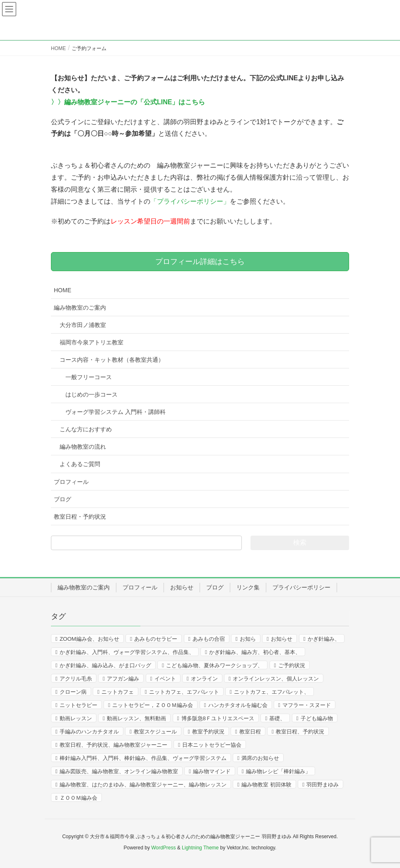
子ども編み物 (317, 718)
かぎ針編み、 (324, 639)
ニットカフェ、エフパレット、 (272, 692)
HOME (63, 290)
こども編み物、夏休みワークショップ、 (214, 665)
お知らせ (182, 587)
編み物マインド (212, 771)
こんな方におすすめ (86, 429)
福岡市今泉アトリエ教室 (92, 342)
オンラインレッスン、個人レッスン (276, 679)
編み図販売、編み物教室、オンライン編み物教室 (119, 771)
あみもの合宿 (209, 639)
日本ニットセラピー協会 (212, 745)
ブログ (63, 499)
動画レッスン (76, 718)
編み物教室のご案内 (80, 308)
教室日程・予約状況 (80, 517)
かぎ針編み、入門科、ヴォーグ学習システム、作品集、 (127, 652)
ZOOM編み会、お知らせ (89, 639)
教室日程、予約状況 (300, 732)
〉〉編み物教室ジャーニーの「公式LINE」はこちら (128, 102)
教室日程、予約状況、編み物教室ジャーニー (113, 745)
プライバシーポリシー (301, 587)
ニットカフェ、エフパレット (184, 692)
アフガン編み (123, 679)
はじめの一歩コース (92, 394)
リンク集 (248, 587)
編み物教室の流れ (83, 447)
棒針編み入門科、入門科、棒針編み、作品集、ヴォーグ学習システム (143, 758)
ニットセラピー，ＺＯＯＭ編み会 (153, 705)
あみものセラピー (156, 639)
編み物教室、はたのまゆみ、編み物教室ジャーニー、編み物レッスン (143, 785)
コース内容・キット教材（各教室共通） (112, 360)
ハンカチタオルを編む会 (238, 705)
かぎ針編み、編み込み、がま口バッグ (105, 665)
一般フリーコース (89, 377)
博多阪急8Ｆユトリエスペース (218, 718)
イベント (165, 679)
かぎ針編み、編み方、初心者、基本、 (255, 652)
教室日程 (250, 732)
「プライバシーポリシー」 (190, 201)
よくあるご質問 (80, 464)
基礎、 (277, 718)
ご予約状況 (292, 665)
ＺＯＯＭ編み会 (78, 798)
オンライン (204, 679)
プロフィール (71, 482)
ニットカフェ (118, 692)
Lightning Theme (200, 848)
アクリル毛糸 (76, 679)
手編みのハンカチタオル (89, 732)
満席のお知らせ (260, 758)
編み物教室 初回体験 (266, 785)
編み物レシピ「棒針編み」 (278, 771)
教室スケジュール (155, 732)
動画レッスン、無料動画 (136, 718)
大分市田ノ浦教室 (83, 325)
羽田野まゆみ (323, 785)
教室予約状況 (208, 732)
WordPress (163, 848)
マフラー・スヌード (307, 705)
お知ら (248, 639)
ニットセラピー (78, 705)
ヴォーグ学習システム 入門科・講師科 (116, 412)
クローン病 (73, 692)
